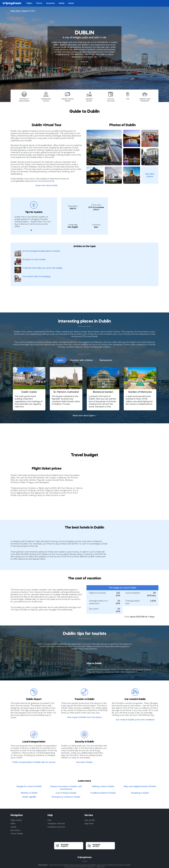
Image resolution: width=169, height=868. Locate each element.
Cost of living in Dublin (66, 767)
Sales (13, 798)
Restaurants (106, 335)
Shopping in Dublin (140, 767)
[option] (29, 363)
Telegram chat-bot (56, 798)
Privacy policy (77, 847)
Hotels (13, 801)
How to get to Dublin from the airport (84, 692)
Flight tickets (16, 795)
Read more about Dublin (47, 185)
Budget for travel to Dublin (29, 761)
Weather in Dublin (29, 767)
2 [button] (34, 230)
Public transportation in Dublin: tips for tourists (34, 737)
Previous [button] (10, 363)
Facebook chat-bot (56, 801)
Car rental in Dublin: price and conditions (135, 694)
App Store (89, 798)
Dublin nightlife (29, 771)
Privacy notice (106, 847)
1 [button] (31, 230)
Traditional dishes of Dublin (103, 767)
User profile (90, 795)
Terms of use (63, 847)
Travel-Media (17, 808)
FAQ (50, 795)
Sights (60, 335)
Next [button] (159, 363)
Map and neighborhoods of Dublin (140, 761)
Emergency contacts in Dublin (66, 771)
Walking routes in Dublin (103, 761)
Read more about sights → (84, 390)
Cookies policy (91, 847)
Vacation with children (81, 335)
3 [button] (37, 230)
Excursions (15, 805)
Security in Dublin (84, 737)
